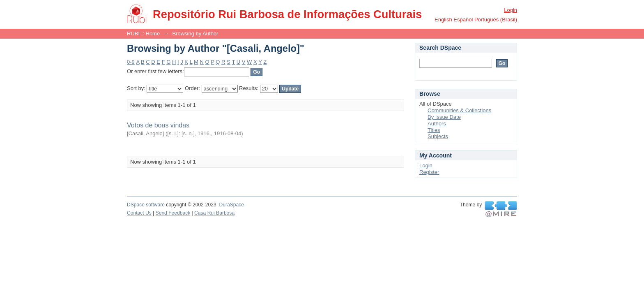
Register (429, 172)
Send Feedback (173, 213)
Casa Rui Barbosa (214, 213)
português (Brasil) (496, 20)
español (463, 20)
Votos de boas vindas (158, 125)
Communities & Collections (459, 110)
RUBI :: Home (143, 34)
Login (511, 10)
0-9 (131, 62)
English (443, 20)
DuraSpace (231, 205)
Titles (434, 130)
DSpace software (146, 205)
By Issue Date (444, 117)
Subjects (438, 136)
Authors (437, 124)
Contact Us (139, 213)
